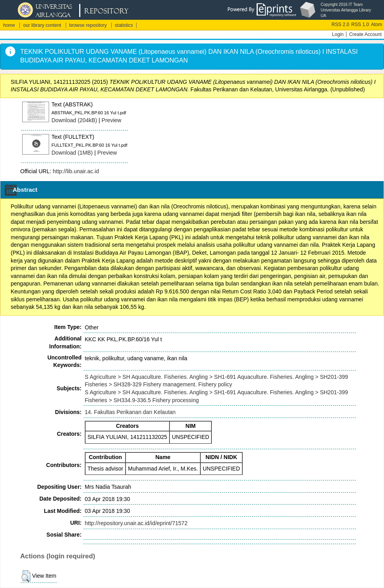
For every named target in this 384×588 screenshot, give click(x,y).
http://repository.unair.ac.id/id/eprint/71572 (136, 523)
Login (338, 34)
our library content (42, 25)
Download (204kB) (74, 120)
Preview (112, 120)
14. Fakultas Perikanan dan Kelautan (130, 412)
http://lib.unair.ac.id (76, 171)
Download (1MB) (72, 153)
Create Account (365, 34)
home (9, 25)
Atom (376, 25)
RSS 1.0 (360, 25)
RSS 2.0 (341, 25)
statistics (124, 25)
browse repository (88, 25)
